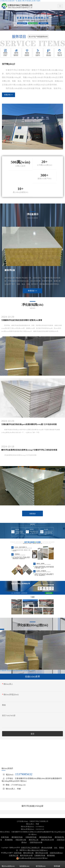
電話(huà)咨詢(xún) (8, 864)
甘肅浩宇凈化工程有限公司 (30, 848)
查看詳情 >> (8, 95)
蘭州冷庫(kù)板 (29, 853)
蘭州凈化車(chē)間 (48, 840)
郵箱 (4, 705)
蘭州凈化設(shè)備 (42, 853)
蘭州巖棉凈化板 (17, 837)
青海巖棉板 (9, 840)
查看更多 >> (32, 291)
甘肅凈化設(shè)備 (36, 842)
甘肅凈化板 (5, 837)
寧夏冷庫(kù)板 (21, 840)
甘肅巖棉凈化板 (40, 855)
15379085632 (24, 774)
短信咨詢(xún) (24, 864)
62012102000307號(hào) (32, 858)
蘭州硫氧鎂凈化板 (46, 837)
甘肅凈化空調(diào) (56, 853)
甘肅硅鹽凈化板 (31, 837)
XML (56, 848)
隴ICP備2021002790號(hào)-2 (38, 850)
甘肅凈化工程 (14, 855)
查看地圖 (57, 864)
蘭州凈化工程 (34, 840)
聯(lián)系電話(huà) (10, 695)
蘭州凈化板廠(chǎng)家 (32, 806)
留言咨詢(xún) (41, 864)
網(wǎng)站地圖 (47, 848)
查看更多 (33, 514)
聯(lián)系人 (8, 684)
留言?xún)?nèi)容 (9, 716)
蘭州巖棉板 (51, 855)
